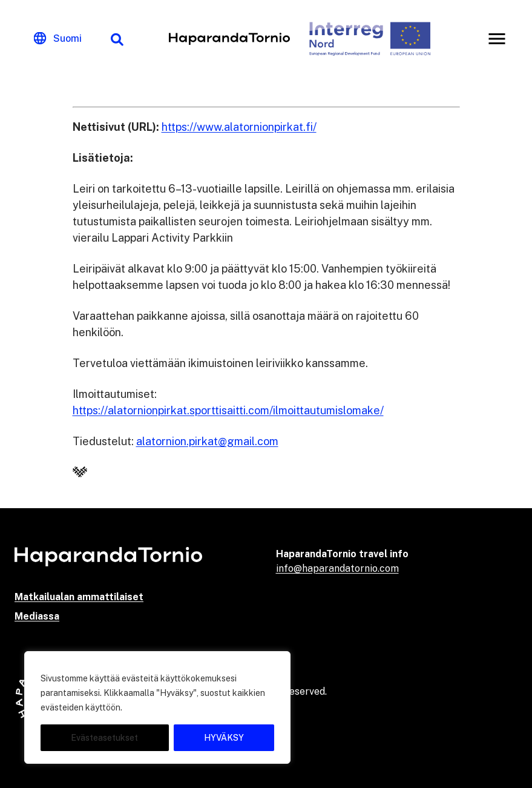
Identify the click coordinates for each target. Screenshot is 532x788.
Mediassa (37, 616)
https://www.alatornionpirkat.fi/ (239, 127)
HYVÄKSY (224, 738)
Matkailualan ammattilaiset (79, 597)
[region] (157, 707)
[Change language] (58, 39)
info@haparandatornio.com (337, 568)
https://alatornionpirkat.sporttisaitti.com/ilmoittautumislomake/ (228, 410)
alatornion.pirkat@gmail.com (207, 441)
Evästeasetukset (104, 738)
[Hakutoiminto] (117, 39)
